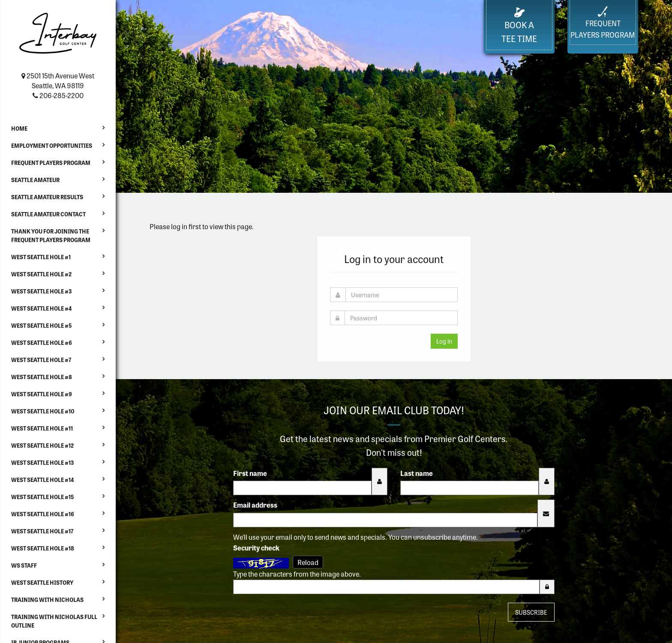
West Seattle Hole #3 (41, 291)
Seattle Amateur (35, 180)
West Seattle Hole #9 (42, 394)
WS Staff (24, 565)
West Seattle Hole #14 (42, 480)
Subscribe (531, 612)
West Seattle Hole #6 (42, 342)
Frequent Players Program (51, 163)
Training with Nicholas (47, 600)
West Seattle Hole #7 (41, 360)
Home (19, 128)
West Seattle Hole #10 (43, 411)
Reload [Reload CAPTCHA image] (308, 562)
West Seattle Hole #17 (42, 531)
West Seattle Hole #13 (42, 462)
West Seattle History (42, 582)
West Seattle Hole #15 (42, 497)
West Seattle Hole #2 (41, 274)
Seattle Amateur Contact (48, 214)
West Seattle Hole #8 (42, 377)
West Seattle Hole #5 (41, 325)
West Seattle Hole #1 (41, 257)
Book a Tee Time (519, 26)
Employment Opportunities (52, 145)
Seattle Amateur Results (47, 197)
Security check (256, 547)
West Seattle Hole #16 (43, 514)
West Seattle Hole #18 (43, 548)
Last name (417, 473)
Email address (255, 505)
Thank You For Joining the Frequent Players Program (51, 235)
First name (250, 473)
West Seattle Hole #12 (42, 445)
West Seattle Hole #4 (41, 308)
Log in (444, 341)
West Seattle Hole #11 (42, 428)
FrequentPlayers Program (603, 23)
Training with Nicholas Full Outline (54, 621)
